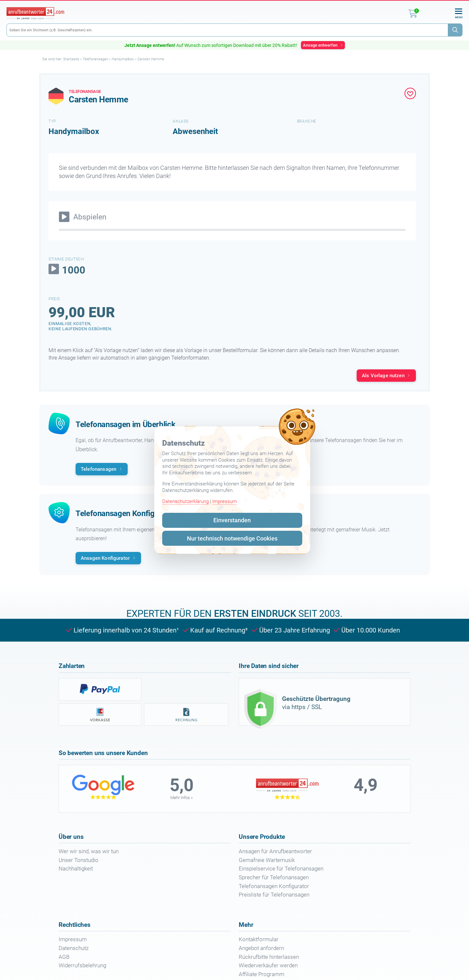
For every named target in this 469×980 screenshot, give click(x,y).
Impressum (225, 501)
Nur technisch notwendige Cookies (232, 538)
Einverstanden (232, 520)
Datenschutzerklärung (185, 501)
